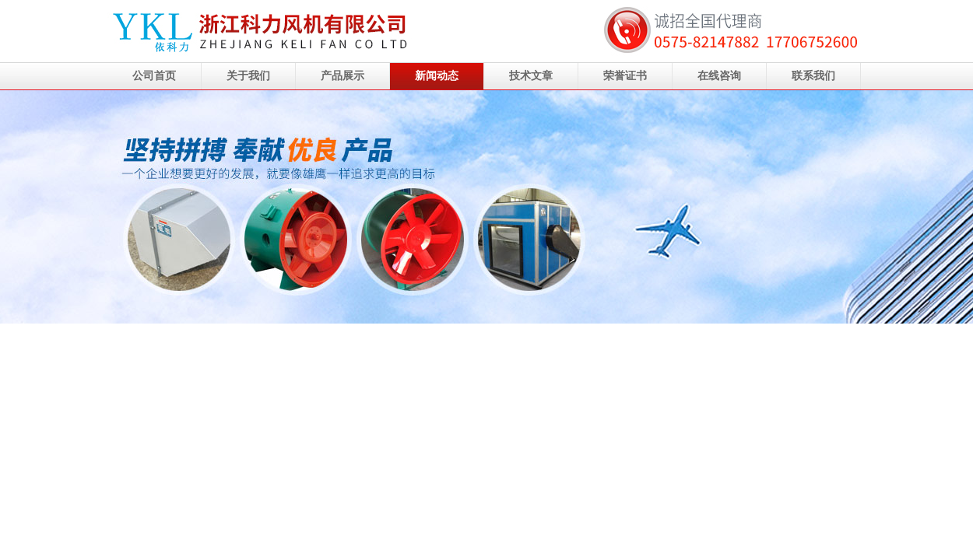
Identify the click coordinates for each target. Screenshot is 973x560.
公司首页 (154, 76)
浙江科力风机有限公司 (486, 207)
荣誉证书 (625, 76)
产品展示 (342, 76)
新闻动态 (437, 76)
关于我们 (248, 76)
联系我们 (813, 76)
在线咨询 (719, 76)
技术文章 (531, 76)
